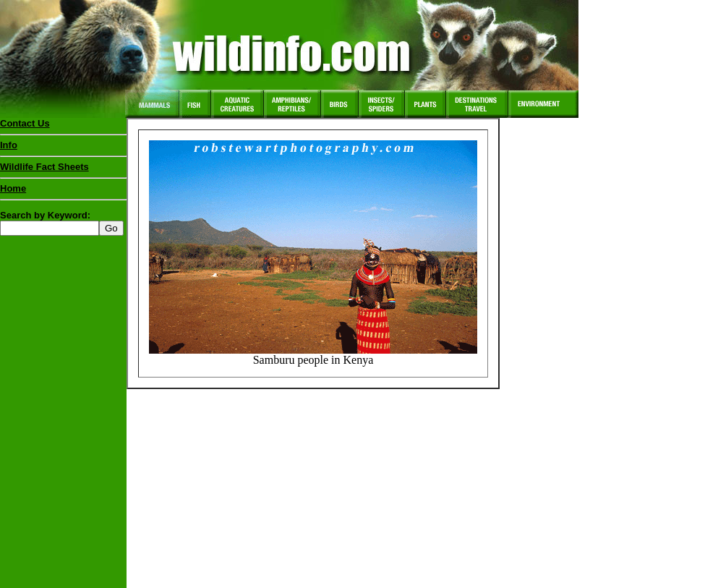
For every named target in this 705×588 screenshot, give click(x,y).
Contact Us (25, 123)
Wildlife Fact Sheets (63, 170)
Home (13, 188)
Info (9, 145)
